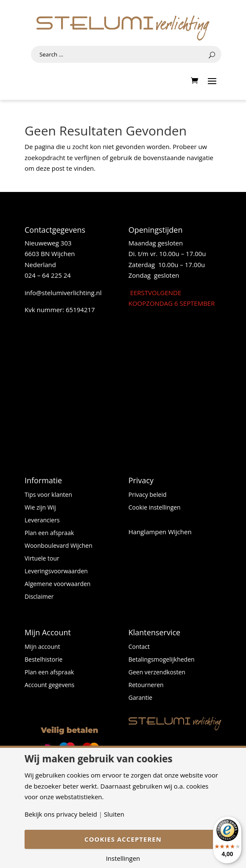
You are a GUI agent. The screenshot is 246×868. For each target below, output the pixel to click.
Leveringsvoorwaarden (56, 572)
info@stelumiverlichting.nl (63, 293)
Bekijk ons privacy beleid (61, 814)
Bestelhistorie (43, 660)
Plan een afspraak (49, 533)
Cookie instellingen (155, 508)
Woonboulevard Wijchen (59, 546)
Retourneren (146, 685)
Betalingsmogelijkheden (162, 660)
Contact (139, 647)
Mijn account (42, 647)
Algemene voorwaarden (57, 584)
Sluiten (114, 814)
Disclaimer (39, 597)
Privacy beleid (148, 495)
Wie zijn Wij (40, 508)
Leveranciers (42, 521)
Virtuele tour (42, 559)
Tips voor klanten (48, 495)
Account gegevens (50, 685)
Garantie (140, 698)
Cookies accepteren (123, 839)
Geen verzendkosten (157, 673)
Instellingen (123, 858)
